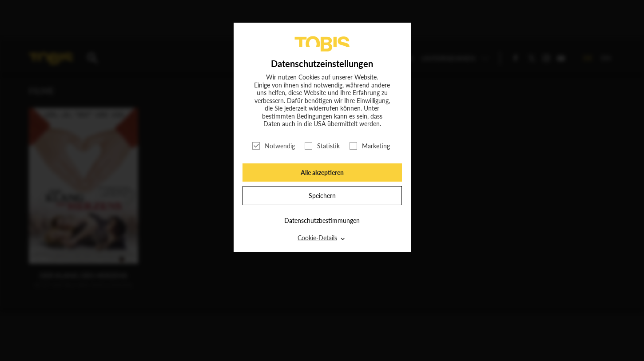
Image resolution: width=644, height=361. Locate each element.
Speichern (322, 196)
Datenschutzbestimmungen (322, 220)
